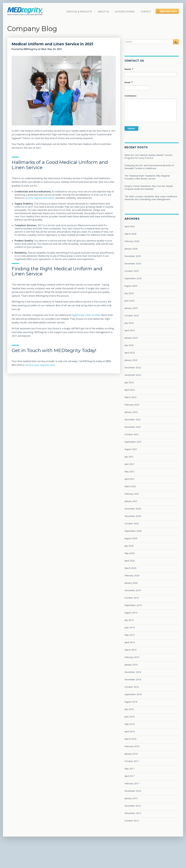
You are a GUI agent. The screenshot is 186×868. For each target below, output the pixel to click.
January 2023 (131, 360)
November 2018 (133, 679)
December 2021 (133, 419)
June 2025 (130, 301)
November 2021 (133, 427)
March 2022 (130, 397)
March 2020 (130, 568)
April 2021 (130, 479)
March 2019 (130, 650)
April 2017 (130, 776)
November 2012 (133, 813)
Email (129, 82)
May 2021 (130, 471)
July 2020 (129, 546)
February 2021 (132, 494)
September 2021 (133, 442)
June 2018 (130, 717)
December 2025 (133, 256)
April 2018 (130, 731)
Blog (108, 847)
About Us (103, 12)
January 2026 (131, 249)
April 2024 (130, 330)
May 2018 (130, 724)
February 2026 (132, 241)
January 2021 (131, 501)
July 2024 (129, 323)
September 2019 (133, 605)
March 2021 (130, 486)
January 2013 (131, 798)
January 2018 (131, 754)
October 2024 (132, 315)
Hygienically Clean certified (86, 315)
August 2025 (131, 286)
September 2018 (133, 694)
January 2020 (131, 583)
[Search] (152, 42)
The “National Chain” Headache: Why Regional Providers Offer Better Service (147, 177)
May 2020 (130, 553)
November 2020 (133, 516)
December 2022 (133, 367)
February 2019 (132, 657)
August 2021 (131, 449)
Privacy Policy (126, 847)
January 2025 (131, 308)
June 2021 (130, 464)
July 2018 (129, 709)
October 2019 (132, 598)
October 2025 (132, 271)
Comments (130, 96)
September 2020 (133, 531)
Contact (146, 12)
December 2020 (133, 509)
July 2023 (129, 345)
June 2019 (130, 627)
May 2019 (130, 635)
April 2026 (130, 226)
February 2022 (132, 405)
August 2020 (131, 538)
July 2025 (129, 293)
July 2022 (129, 382)
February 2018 (132, 746)
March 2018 (130, 739)
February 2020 (132, 575)
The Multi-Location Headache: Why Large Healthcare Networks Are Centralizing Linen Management (151, 198)
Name (129, 69)
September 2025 (133, 278)
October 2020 (132, 523)
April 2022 (130, 390)
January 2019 (131, 665)
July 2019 (129, 620)
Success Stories (125, 12)
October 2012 (132, 821)
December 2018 (133, 672)
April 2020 (130, 561)
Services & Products (79, 12)
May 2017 (130, 769)
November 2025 (133, 263)
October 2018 (132, 687)
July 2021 (129, 457)
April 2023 (130, 353)
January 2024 (131, 338)
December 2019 (133, 590)
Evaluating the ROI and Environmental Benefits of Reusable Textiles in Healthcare (149, 167)
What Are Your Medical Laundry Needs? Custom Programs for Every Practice (148, 156)
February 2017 (132, 783)
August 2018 (131, 702)
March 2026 (130, 234)
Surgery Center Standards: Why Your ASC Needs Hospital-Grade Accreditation (149, 187)
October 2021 (132, 434)
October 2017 (132, 761)
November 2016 (133, 791)
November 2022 (133, 375)
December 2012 (133, 806)
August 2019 (131, 613)
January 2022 (131, 412)
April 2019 (130, 642)
